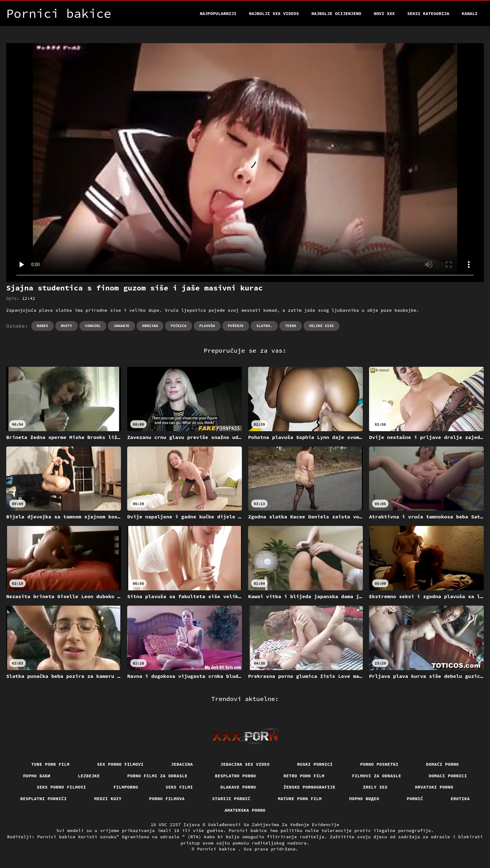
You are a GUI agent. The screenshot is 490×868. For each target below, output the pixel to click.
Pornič (415, 799)
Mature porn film (300, 799)
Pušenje (236, 326)
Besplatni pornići (44, 799)
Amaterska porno (245, 810)
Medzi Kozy (108, 799)
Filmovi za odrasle (377, 776)
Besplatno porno (235, 776)
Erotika (460, 799)
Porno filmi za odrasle (157, 776)
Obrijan (150, 326)
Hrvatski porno (434, 787)
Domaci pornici (448, 776)
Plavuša (207, 326)
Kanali (470, 13)
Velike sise (321, 326)
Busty (67, 326)
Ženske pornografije (309, 787)
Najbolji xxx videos (274, 13)
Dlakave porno (238, 787)
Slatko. (264, 326)
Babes (42, 326)
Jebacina (182, 764)
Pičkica (178, 326)
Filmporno (126, 787)
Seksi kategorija (428, 13)
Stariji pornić (231, 799)
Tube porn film (50, 764)
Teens (291, 326)
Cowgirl (93, 326)
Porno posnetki (380, 764)
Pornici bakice (218, 849)
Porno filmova (167, 799)
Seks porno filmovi (62, 787)
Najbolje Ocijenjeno (336, 13)
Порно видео (364, 799)
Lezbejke (89, 776)
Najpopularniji (218, 13)
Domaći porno (442, 764)
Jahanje (121, 326)
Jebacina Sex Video (245, 764)
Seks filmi (179, 787)
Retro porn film (304, 776)
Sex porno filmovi (120, 764)
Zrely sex (375, 787)
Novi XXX (384, 13)
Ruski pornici (315, 764)
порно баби (37, 776)
